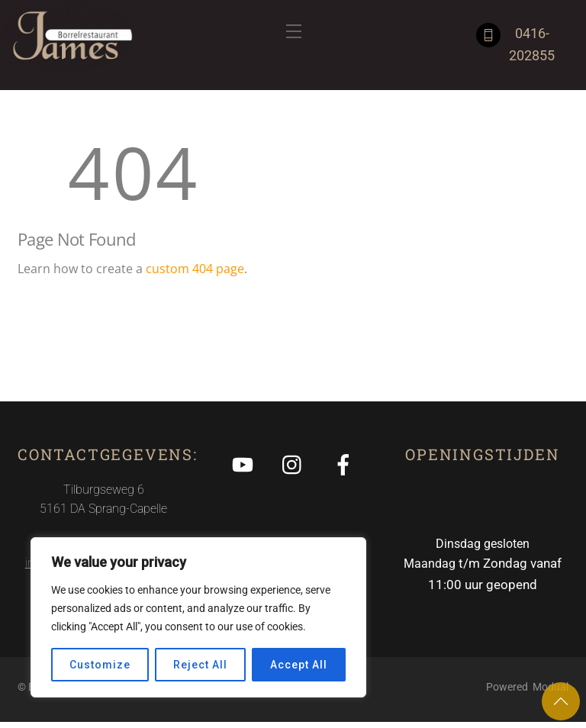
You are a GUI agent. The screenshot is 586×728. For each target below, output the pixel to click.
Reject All (200, 665)
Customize (100, 665)
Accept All (298, 665)
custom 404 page (195, 271)
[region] (198, 617)
